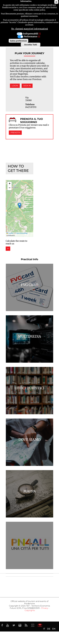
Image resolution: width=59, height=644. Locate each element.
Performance (31, 37)
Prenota (15, 133)
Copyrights (30, 610)
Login (15, 86)
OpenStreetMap (22, 233)
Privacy (45, 608)
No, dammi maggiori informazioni (30, 29)
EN (54, 629)
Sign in (27, 86)
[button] (20, 205)
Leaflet (10, 233)
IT (44, 629)
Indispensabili (31, 34)
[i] (40, 34)
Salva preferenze (18, 41)
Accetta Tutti (31, 45)
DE (49, 629)
